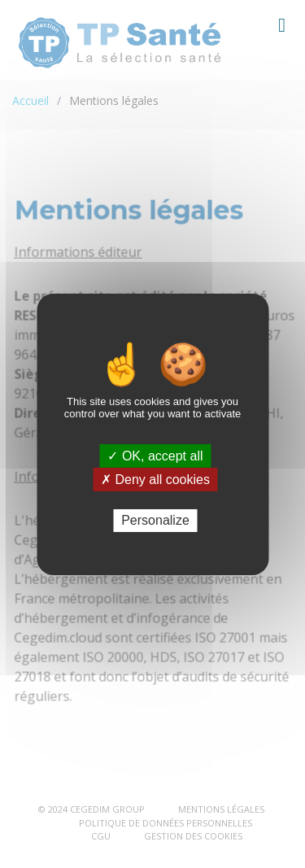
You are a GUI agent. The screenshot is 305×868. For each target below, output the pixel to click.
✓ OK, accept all (155, 455)
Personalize (155, 520)
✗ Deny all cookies (155, 480)
